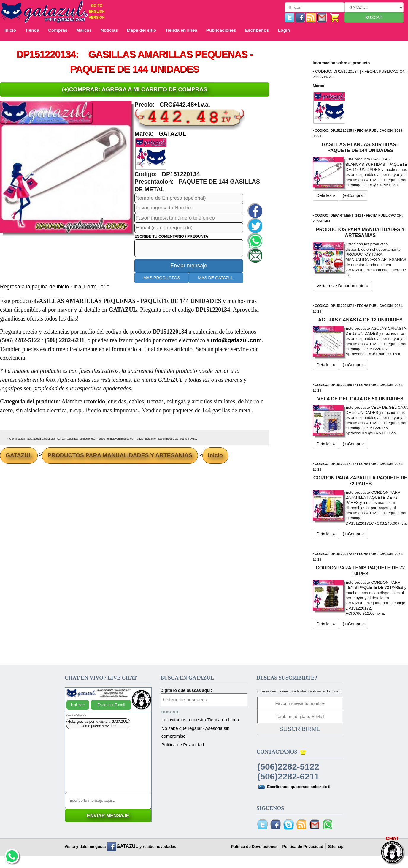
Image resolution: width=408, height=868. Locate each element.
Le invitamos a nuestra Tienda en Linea (200, 720)
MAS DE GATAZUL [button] (216, 278)
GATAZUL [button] (172, 134)
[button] (151, 154)
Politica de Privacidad (183, 745)
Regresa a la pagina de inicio (35, 287)
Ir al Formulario (92, 287)
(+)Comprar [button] (353, 195)
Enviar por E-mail (111, 705)
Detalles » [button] (326, 195)
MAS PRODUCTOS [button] (162, 278)
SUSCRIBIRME (300, 729)
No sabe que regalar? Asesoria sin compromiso (195, 732)
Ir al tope (78, 705)
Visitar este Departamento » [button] (342, 286)
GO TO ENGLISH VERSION (97, 12)
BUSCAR (374, 18)
